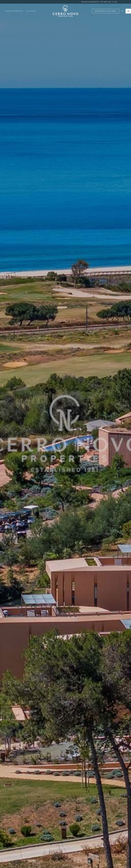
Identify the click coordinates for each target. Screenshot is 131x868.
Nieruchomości (14, 11)
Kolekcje (31, 11)
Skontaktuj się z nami (106, 11)
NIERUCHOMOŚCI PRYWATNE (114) (99, 2)
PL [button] (123, 11)
